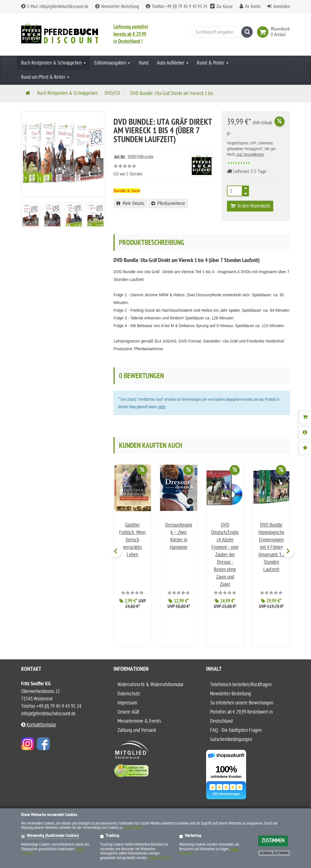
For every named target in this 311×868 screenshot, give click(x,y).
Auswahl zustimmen (274, 853)
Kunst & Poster (213, 63)
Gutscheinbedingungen (231, 730)
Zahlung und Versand (137, 721)
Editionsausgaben (112, 63)
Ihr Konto (253, 7)
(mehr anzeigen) (160, 858)
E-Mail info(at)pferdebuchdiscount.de (55, 7)
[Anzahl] (235, 191)
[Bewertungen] (305, 448)
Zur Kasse (225, 7)
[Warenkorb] (305, 417)
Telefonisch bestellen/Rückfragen (241, 675)
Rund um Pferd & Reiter (45, 77)
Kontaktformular (39, 715)
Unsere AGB (128, 702)
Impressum (127, 693)
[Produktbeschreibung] (305, 433)
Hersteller (34, 804)
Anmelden (282, 7)
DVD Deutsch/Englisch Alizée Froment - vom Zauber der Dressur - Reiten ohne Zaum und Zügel (225, 555)
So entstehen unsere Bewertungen (242, 693)
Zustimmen (273, 841)
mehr (162, 407)
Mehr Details (130, 204)
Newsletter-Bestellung (117, 7)
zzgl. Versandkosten (250, 155)
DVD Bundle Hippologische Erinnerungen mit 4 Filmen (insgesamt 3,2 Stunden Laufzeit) (271, 547)
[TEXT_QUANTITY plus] (246, 189)
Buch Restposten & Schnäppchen (53, 63)
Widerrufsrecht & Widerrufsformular (150, 675)
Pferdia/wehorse (168, 204)
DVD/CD (112, 93)
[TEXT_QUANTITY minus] (246, 193)
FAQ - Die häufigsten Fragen (236, 721)
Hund (143, 63)
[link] (264, 32)
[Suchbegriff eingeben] (221, 32)
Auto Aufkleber (173, 63)
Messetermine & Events (139, 711)
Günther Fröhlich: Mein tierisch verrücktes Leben (132, 540)
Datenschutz (129, 684)
